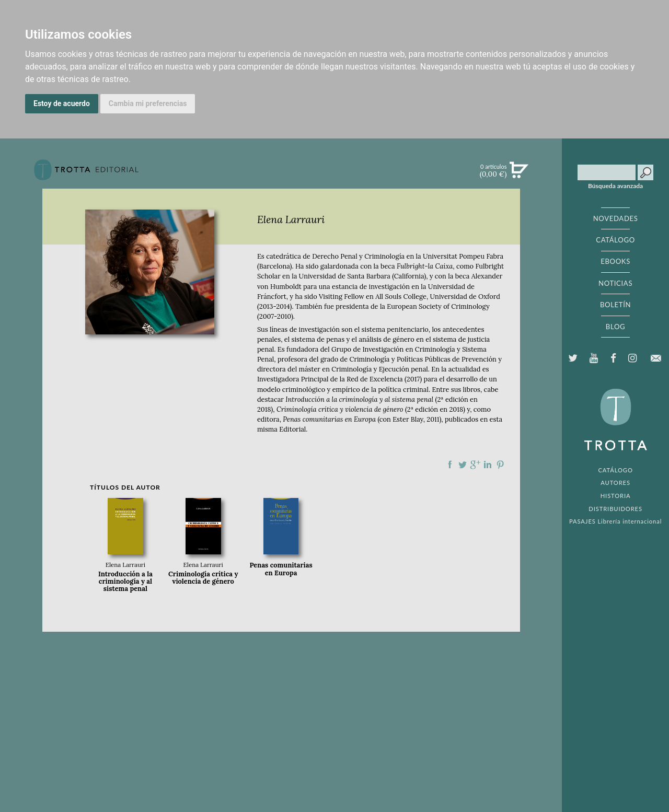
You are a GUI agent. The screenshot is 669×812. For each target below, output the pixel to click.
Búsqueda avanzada (615, 186)
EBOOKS (615, 261)
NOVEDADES (616, 218)
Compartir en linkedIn (488, 465)
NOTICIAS (615, 283)
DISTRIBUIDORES (615, 509)
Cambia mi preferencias (148, 103)
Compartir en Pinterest (500, 465)
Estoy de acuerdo (62, 103)
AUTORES (615, 483)
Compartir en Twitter (463, 465)
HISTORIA (616, 496)
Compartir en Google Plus (475, 465)
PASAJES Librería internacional (615, 521)
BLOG (615, 327)
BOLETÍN (615, 305)
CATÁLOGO (615, 240)
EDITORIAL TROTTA (616, 422)
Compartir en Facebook (450, 465)
